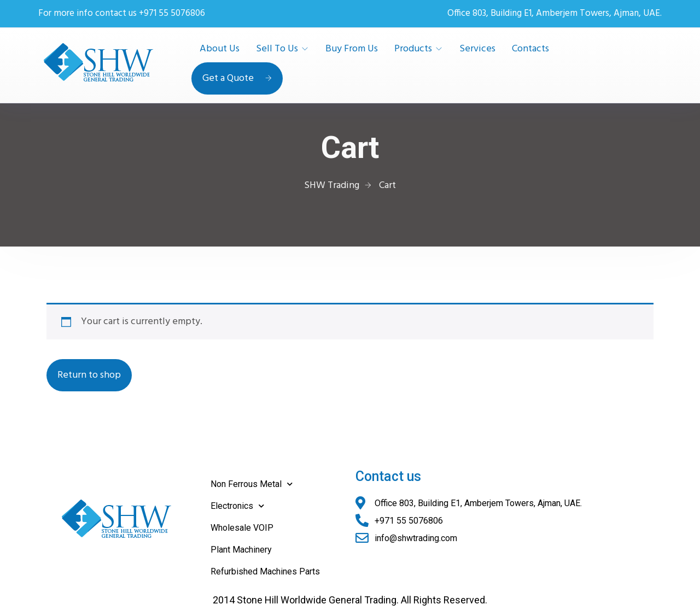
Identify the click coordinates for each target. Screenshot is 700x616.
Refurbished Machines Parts (265, 571)
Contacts (530, 49)
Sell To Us (277, 49)
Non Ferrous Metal (252, 484)
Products (413, 49)
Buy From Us (352, 49)
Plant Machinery (241, 550)
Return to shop (89, 375)
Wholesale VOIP (242, 528)
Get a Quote (237, 78)
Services (477, 49)
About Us (220, 49)
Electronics (237, 506)
